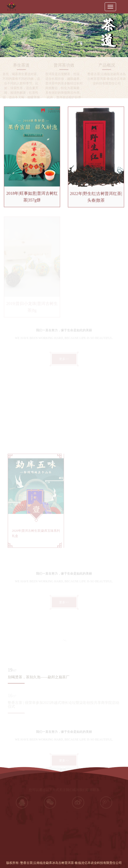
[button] (60, 52)
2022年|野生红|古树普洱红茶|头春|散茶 (96, 199)
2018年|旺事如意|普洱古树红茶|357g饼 (32, 198)
